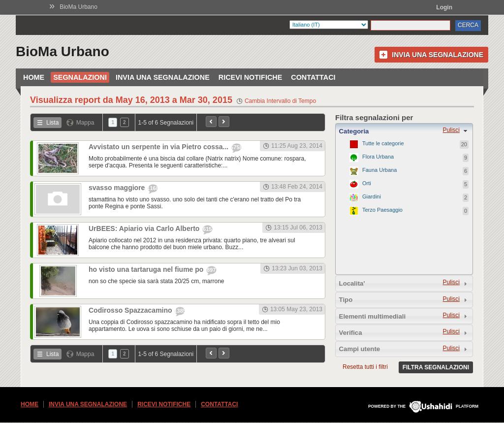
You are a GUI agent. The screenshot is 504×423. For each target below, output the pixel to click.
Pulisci (451, 130)
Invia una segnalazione (438, 55)
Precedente (211, 122)
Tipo (346, 300)
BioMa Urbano (79, 7)
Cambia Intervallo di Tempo (280, 101)
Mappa (85, 123)
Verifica (351, 333)
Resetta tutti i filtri (365, 367)
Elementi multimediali (373, 316)
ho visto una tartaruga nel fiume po (147, 269)
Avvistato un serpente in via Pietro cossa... (159, 147)
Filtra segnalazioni (436, 367)
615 (207, 229)
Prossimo (224, 122)
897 (211, 270)
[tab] (404, 131)
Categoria (354, 131)
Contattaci (313, 77)
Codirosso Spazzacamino (131, 310)
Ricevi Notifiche (251, 77)
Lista (52, 123)
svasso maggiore (118, 188)
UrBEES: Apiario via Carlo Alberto (145, 228)
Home (34, 77)
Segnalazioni (80, 77)
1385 (180, 311)
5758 (236, 147)
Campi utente (360, 349)
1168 (153, 188)
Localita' (352, 283)
